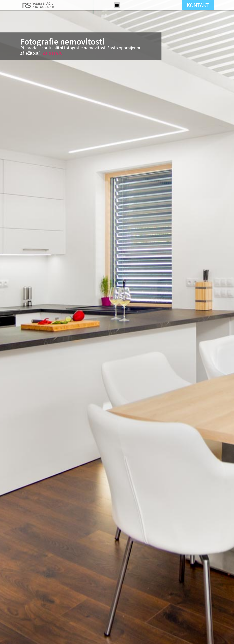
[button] (117, 5)
